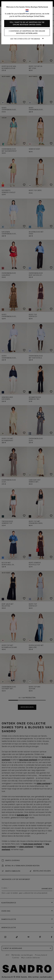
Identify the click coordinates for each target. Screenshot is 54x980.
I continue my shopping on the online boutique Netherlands (27, 32)
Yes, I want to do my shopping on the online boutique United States (27, 23)
